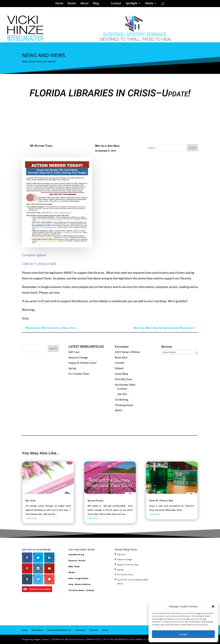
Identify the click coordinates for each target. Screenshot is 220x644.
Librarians (80, 630)
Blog (97, 4)
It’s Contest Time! (79, 374)
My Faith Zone (123, 379)
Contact (115, 4)
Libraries (94, 630)
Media (148, 4)
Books (73, 4)
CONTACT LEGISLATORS (39, 264)
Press (105, 630)
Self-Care (74, 352)
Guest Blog (121, 374)
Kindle (82, 560)
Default (119, 368)
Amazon (73, 560)
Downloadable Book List (59, 630)
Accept (183, 634)
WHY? (119, 410)
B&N (71, 566)
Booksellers (37, 630)
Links (25, 630)
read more (31, 518)
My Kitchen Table (41, 146)
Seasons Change (78, 357)
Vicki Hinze (114, 146)
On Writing (122, 399)
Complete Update (34, 255)
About (86, 4)
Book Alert (121, 357)
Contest (120, 363)
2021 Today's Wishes (127, 352)
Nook (77, 566)
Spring (72, 368)
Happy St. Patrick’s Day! (82, 363)
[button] (213, 606)
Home (60, 4)
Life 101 (122, 394)
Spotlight (130, 4)
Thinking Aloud (124, 405)
